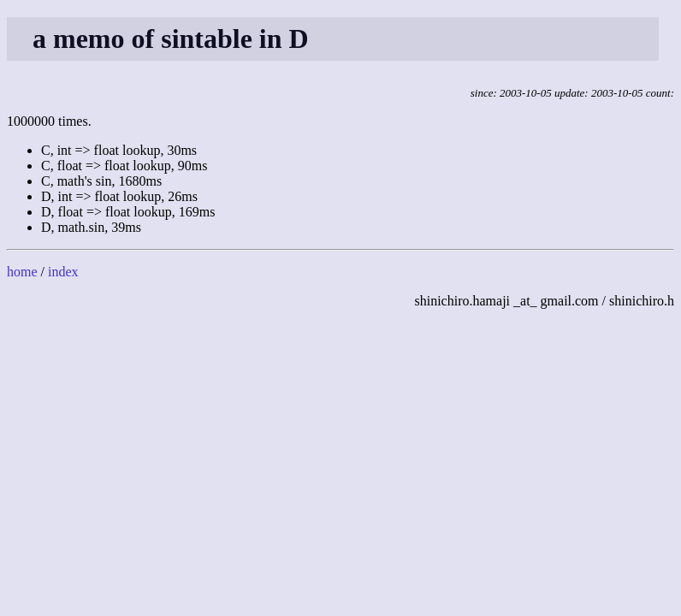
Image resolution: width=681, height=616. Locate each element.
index (63, 272)
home (22, 272)
